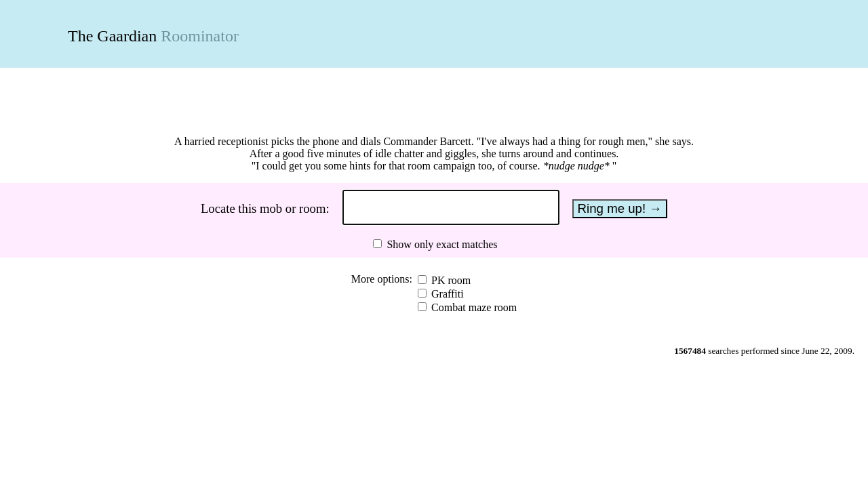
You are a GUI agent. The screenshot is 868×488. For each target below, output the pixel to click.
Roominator (200, 36)
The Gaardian (112, 36)
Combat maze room (473, 307)
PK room (450, 280)
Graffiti (446, 294)
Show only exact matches (440, 244)
